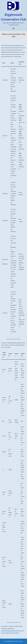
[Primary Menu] (14, 28)
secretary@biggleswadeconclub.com (11, 631)
